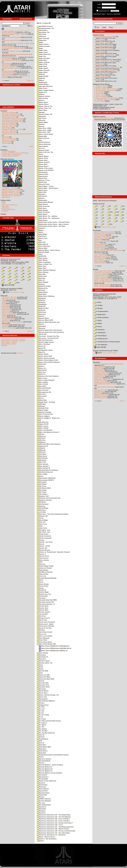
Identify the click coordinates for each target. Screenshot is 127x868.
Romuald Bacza (99, 246)
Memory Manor (43, 318)
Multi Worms (42, 751)
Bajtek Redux (6, 197)
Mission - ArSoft (43, 546)
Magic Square (42, 68)
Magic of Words (43, 62)
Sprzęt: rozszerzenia (101, 277)
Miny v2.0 (41, 522)
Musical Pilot (42, 791)
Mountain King (43, 685)
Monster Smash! (43, 612)
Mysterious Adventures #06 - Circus (50, 825)
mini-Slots (41, 512)
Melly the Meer (43, 308)
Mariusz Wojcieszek (101, 244)
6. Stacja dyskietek (101, 317)
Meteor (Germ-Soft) (44, 356)
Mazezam (41, 278)
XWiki (4, 203)
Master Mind (42, 164)
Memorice (41, 314)
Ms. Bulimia (42, 729)
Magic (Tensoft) (43, 70)
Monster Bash (43, 606)
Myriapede (41, 809)
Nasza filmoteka (7, 74)
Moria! (40, 667)
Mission (40, 544)
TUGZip (22, 292)
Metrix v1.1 (41, 368)
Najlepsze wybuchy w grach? (103, 49)
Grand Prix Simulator (8, 328)
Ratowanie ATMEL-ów (101, 373)
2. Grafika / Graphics (101, 87)
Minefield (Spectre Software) (47, 470)
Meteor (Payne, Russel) (46, 358)
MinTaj (40, 518)
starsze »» (30, 81)
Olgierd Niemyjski (100, 263)
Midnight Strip (43, 408)
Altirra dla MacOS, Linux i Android (105, 37)
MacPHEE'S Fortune (45, 26)
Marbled (41, 124)
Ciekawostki (98, 58)
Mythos (40, 841)
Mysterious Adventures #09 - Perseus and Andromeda (56, 831)
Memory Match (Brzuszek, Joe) (48, 322)
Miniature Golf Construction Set (48, 498)
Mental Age (42, 334)
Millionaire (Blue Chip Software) (48, 444)
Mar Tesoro (42, 118)
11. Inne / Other (99, 101)
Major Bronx (42, 88)
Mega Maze (42, 294)
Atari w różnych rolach (101, 395)
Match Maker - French (45, 186)
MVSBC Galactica (44, 799)
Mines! (40, 476)
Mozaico (41, 703)
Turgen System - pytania (102, 43)
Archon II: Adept (7, 313)
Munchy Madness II (44, 767)
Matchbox (41, 194)
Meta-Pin (41, 352)
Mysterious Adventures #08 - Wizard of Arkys (53, 829)
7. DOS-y (98, 320)
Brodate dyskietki (7, 71)
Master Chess (42, 158)
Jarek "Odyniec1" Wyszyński (103, 260)
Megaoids (41, 306)
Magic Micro (42, 60)
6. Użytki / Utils (99, 93)
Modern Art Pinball (44, 568)
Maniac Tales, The (44, 108)
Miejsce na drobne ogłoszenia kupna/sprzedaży (109, 282)
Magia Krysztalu (43, 46)
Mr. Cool (41, 709)
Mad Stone (41, 34)
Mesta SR (41, 348)
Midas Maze (42, 400)
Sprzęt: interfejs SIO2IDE (102, 285)
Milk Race (41, 440)
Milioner (41, 434)
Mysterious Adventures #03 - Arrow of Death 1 (53, 819)
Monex (40, 582)
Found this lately (99, 52)
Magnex (40, 80)
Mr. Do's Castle (43, 715)
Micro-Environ (43, 390)
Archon (4, 317)
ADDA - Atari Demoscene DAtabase (105, 201)
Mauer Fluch (42, 238)
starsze (31, 146)
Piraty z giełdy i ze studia (102, 73)
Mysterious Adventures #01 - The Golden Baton (54, 815)
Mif (39, 420)
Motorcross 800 (43, 675)
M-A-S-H (41, 148)
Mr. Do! (40, 713)
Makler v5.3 (42, 92)
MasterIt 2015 (42, 174)
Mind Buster (42, 456)
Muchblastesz (42, 739)
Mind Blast (41, 454)
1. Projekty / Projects (101, 86)
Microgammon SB (44, 392)
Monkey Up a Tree (44, 594)
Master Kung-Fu (43, 162)
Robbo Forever (7, 309)
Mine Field (41, 462)
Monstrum (41, 616)
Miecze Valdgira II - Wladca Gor (48, 418)
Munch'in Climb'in (44, 759)
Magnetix (41, 78)
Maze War (41, 274)
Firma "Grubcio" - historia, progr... (105, 55)
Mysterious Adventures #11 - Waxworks (51, 835)
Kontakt (3, 214)
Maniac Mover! (43, 104)
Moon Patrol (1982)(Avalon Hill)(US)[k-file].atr (55, 648)
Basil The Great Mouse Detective (12, 322)
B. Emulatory (99, 330)
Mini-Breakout (43, 504)
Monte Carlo (42, 620)
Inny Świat (5, 325)
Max (39, 240)
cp (122, 206)
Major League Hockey (45, 90)
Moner (40, 580)
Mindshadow (42, 458)
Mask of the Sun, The (45, 152)
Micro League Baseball (45, 380)
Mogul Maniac (43, 570)
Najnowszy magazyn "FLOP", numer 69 (14, 34)
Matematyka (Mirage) (45, 202)
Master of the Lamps (45, 168)
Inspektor (5, 326)
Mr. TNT (40, 727)
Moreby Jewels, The (45, 663)
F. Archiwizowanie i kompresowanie (107, 342)
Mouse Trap (42, 697)
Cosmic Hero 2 (99, 64)
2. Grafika (98, 305)
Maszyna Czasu (43, 184)
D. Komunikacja (100, 336)
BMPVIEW (5, 137)
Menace (40, 324)
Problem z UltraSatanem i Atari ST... (106, 70)
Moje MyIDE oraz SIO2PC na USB (105, 384)
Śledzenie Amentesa (101, 247)
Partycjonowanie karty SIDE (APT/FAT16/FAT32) (17, 134)
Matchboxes (42, 196)
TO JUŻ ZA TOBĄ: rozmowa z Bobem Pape (108, 250)
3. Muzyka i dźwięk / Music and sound (106, 89)
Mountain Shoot (43, 687)
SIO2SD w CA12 (100, 372)
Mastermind (42, 178)
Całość (6, 292)
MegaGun (41, 300)
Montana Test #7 (43, 618)
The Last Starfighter (8, 319)
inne (17, 283)
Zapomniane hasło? (99, 14)
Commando (6, 305)
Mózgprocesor (43, 705)
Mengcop (41, 328)
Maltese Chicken (43, 96)
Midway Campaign (44, 412)
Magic (40, 48)
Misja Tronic (42, 528)
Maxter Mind (42, 248)
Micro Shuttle (42, 384)
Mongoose (41, 590)
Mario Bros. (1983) (44, 128)
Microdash (41, 386)
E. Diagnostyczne (101, 339)
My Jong (41, 803)
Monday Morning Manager (47, 578)
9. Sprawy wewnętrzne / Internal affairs (106, 98)
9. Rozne (98, 327)
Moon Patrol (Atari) (44, 642)
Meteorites (41, 364)
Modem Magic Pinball (45, 566)
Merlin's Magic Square (45, 342)
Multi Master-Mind (44, 747)
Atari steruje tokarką (101, 398)
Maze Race (41, 266)
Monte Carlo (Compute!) (46, 622)
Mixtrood (41, 564)
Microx (40, 398)
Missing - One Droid (45, 542)
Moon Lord (41, 634)
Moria (40, 665)
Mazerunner (42, 276)
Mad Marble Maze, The (45, 28)
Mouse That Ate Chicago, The (48, 695)
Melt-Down (41, 312)
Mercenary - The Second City (48, 338)
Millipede (41, 448)
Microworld (42, 396)
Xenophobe (6, 308)
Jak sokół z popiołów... (9, 67)
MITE (40, 562)
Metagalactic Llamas (45, 350)
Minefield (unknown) (45, 472)
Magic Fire (41, 56)
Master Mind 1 (43, 166)
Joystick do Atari (99, 376)
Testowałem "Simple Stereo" (103, 379)
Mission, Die (42, 548)
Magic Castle (42, 52)
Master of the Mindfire (45, 170)
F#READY (98, 240)
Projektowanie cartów (101, 375)
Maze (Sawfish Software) (46, 270)
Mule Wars (41, 745)
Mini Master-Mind (44, 488)
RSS (30, 26)
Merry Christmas (43, 344)
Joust (4, 303)
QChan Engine (7, 143)
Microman (41, 394)
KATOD (97, 243)
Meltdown (41, 310)
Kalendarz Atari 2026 (8, 73)
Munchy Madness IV (45, 771)
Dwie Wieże (6, 320)
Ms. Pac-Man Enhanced (46, 733)
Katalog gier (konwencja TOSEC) (12, 289)
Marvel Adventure (44, 144)
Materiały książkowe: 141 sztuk (12, 191)
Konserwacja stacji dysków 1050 (12, 120)
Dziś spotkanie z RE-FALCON (11, 60)
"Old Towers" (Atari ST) (9, 297)
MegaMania (42, 304)
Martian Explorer (43, 142)
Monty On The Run (44, 628)
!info (110, 212)
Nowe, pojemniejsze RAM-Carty (104, 271)
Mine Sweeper (43, 464)
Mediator (41, 284)
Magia (40, 42)
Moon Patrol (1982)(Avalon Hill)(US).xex (53, 651)
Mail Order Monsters (45, 86)
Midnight (41, 406)
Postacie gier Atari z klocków (11, 68)
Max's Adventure (43, 246)
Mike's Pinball (42, 428)
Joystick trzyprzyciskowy (102, 382)
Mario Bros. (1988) (44, 130)
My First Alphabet (44, 801)
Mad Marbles (42, 30)
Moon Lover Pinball (44, 636)
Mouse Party (42, 693)
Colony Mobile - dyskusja (9, 342)
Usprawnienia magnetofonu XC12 (13, 119)
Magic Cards (42, 50)
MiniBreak (41, 502)
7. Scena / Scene (100, 95)
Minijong (41, 506)
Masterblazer (42, 172)
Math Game (42, 208)
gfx (123, 209)
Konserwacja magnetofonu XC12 (12, 122)
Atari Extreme (6, 63)
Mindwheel (41, 460)
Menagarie (41, 326)
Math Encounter (43, 206)
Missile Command (44, 536)
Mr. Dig (40, 711)
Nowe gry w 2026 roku (9, 112)
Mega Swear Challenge (45, 296)
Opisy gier (4, 296)
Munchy (41, 763)
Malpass (41, 94)
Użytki (104, 27)
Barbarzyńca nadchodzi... (10, 57)
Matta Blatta (42, 234)
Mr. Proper (41, 719)
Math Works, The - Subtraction (48, 218)
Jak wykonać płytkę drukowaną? (104, 387)
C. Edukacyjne (100, 333)
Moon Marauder (43, 638)
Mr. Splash (41, 725)
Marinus (41, 126)
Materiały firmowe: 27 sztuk (10, 193)
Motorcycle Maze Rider (45, 679)
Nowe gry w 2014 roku (9, 140)
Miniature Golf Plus (44, 500)
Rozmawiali (97, 230)
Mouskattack (42, 699)
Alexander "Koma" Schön (102, 257)
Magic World (42, 72)
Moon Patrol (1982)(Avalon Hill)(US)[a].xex (54, 646)
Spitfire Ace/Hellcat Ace (9, 314)
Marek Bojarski (99, 261)
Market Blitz (42, 136)
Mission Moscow (43, 550)
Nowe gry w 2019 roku (9, 125)
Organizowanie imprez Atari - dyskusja (13, 339)
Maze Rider (42, 268)
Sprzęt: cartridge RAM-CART (103, 280)
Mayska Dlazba (43, 252)
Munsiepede (42, 775)
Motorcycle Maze (43, 677)
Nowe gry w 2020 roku (9, 123)
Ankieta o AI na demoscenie (11, 37)
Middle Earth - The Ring (46, 402)
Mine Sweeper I (43, 466)
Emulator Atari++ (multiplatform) (12, 154)
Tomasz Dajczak (99, 235)
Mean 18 (41, 280)
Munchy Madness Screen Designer (50, 773)
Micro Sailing (42, 382)
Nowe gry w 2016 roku (9, 131)
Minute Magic (42, 520)
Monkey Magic (43, 592)
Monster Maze (43, 610)
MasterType (42, 182)
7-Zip (18, 292)
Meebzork (41, 290)
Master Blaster (43, 156)
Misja (40, 526)
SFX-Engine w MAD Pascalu (11, 114)
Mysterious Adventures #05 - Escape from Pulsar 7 (55, 823)
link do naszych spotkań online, (104, 118)
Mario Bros (5, 306)
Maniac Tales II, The (44, 106)
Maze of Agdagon (44, 262)
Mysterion (41, 813)
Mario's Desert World (45, 134)
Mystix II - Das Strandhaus (47, 839)
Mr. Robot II (42, 723)
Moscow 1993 (42, 671)
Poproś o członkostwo (114, 14)
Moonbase (41, 655)
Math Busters (42, 204)
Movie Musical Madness (46, 701)
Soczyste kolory (99, 392)
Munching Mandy (44, 761)
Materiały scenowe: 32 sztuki (11, 189)
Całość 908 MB (100, 347)
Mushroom (41, 787)
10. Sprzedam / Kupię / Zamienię (105, 100)
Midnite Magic (43, 410)
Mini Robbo (42, 490)
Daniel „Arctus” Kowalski (102, 241)
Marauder (41, 120)
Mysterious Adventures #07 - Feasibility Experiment (55, 827)
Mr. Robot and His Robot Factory (49, 721)
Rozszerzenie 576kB (101, 390)
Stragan (96, 269)
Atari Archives (6, 208)
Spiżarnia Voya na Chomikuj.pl (11, 196)
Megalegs (41, 302)
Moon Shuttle (42, 653)
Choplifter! (5, 302)
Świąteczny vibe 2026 (101, 77)
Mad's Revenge (43, 38)
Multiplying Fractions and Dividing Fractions (53, 755)
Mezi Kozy (41, 372)
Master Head (42, 160)
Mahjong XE (42, 82)
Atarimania (5, 206)
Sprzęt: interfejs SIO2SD (102, 286)
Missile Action (43, 534)
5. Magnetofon (100, 314)
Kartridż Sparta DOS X (9, 117)
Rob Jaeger (98, 253)
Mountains (41, 689)
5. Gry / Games (99, 92)
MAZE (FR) (41, 256)
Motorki (40, 681)
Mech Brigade (42, 282)
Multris (40, 757)
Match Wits (42, 192)
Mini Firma (41, 486)
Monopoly (41, 598)
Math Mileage (42, 210)
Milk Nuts (41, 438)
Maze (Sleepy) (43, 272)
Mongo (40, 588)
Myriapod (41, 811)
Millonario (41, 452)
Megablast (41, 298)
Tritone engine (6, 142)
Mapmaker (41, 116)
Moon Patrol (42, 640)
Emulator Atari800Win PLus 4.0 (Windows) (15, 153)
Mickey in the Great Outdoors (48, 376)
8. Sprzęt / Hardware (101, 97)
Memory (41, 316)
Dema (111, 27)
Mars (40, 140)
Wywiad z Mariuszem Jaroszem (104, 232)
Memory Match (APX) (45, 320)
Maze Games (42, 258)
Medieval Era (42, 288)
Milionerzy (41, 436)
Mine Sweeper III (43, 468)
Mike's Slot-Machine (45, 430)
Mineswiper (42, 482)
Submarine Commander (9, 299)
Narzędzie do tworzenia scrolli (11, 116)
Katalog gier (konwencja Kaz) (10, 259)
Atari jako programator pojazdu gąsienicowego (16, 54)
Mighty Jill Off (43, 424)
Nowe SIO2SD (99, 370)
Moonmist (41, 659)
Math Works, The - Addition (47, 216)
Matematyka (42, 200)
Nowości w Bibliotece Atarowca (12, 51)
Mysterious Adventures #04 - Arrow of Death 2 (53, 821)
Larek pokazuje (7, 128)
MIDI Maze (41, 404)
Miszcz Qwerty (43, 560)
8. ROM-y (98, 323)
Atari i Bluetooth (99, 367)
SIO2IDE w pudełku (100, 396)
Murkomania (42, 785)
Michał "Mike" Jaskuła (101, 238)
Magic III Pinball (43, 58)
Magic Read (42, 66)
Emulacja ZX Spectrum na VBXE (12, 129)
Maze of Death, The (44, 264)
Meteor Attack (42, 354)
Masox (40, 154)
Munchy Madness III (45, 769)
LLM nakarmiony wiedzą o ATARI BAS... (107, 67)
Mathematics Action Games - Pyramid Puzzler (53, 222)
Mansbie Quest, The (45, 114)
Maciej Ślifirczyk (99, 258)
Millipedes (41, 450)
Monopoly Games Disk (45, 602)
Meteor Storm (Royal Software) (48, 362)
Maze (40, 254)
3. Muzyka (98, 308)
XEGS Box (98, 393)
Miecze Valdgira (43, 416)
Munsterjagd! (42, 779)
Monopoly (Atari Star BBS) (47, 600)
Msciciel (41, 735)
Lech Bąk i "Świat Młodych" (103, 237)
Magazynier (42, 40)
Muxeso (40, 797)
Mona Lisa (41, 576)
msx (116, 215)
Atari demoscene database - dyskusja (13, 341)
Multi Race (41, 749)
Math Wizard (42, 214)
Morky (40, 669)
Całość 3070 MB (8, 285)
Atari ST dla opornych (9, 139)
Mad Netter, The (43, 32)
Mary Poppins (42, 146)
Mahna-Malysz (43, 84)
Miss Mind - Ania (43, 530)
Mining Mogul (42, 508)
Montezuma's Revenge (45, 626)
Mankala (41, 112)
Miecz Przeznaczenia (45, 414)
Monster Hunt (42, 608)
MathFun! (41, 228)
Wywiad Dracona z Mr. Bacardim (104, 233)
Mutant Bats (42, 795)
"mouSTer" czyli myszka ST (103, 272)
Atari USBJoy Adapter (101, 274)
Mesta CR (41, 346)
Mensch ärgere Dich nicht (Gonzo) (49, 330)
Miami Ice (41, 374)
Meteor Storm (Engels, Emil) (47, 360)
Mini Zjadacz (42, 494)
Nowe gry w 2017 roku (9, 126)
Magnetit (41, 74)
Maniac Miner (42, 102)
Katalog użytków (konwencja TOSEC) (105, 351)
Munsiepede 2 (43, 777)
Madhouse (41, 36)
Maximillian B (42, 244)
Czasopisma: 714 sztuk (9, 188)
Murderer (41, 783)
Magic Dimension (44, 54)
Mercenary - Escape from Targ (48, 336)
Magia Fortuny (43, 44)
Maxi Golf (41, 242)
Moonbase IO (42, 657)
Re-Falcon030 (6, 59)
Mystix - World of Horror (46, 837)
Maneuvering (42, 98)
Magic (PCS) (42, 64)
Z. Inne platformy (101, 345)
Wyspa (4, 316)
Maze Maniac (42, 260)
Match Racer (42, 190)
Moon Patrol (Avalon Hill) (46, 644)
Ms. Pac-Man (42, 731)
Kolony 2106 (6, 311)
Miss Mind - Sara (43, 532)
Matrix (40, 232)
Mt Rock (41, 737)
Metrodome (42, 370)
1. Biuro (97, 302)
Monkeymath (42, 596)
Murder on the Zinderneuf (46, 781)
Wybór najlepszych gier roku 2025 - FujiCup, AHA (17, 43)
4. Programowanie (101, 311)
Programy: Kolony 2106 (102, 275)
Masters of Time (43, 180)
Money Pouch (42, 586)
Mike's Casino (43, 426)
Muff (39, 741)
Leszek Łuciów (99, 249)
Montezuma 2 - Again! (45, 624)
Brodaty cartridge (7, 47)
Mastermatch (42, 176)
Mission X (41, 554)
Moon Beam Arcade (44, 632)
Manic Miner (42, 110)
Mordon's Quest (43, 661)
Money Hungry (43, 584)
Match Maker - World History (47, 188)
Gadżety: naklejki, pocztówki (103, 279)
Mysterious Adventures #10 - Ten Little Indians (53, 833)
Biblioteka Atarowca (7, 159)
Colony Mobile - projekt (8, 344)
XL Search (5, 211)
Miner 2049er (42, 474)
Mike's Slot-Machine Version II (48, 432)
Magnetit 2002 (43, 76)
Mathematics (42, 220)
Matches (41, 198)
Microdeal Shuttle (44, 388)
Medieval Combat (44, 286)
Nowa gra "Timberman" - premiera (105, 61)
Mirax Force (42, 524)
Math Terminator (43, 212)
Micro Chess (42, 378)
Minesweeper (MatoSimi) (46, 478)
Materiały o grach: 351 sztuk (11, 194)
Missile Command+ (44, 538)
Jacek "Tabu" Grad (100, 255)
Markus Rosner (43, 138)
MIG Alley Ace (43, 422)
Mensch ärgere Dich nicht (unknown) (50, 332)
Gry (98, 27)
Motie (40, 673)
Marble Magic (42, 122)
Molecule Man (42, 574)
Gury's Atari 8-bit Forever (10, 205)
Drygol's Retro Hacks (8, 209)
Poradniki (4, 111)
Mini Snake (42, 492)
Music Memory (43, 789)
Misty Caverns (43, 558)
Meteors (41, 366)
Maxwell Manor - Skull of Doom (48, 250)
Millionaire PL (42, 446)
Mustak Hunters (43, 793)
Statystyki (4, 345)
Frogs (4, 300)
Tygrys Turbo (98, 378)
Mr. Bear (41, 707)
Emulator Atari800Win (9, 151)
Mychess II (41, 807)
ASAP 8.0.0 (6, 65)
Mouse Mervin (43, 691)
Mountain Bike (43, 683)
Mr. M (40, 717)
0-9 (3, 267)
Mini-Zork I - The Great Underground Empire (53, 514)
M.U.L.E (40, 743)
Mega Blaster (42, 292)
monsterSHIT (42, 614)
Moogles (41, 630)
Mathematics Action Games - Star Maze (51, 226)
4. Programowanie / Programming (105, 90)
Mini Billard (42, 484)
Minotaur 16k (42, 516)
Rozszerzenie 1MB (100, 381)
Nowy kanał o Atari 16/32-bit (11, 40)
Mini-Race (41, 510)
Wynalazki (96, 362)
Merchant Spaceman (45, 340)
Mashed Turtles (43, 150)
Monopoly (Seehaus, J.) (46, 604)
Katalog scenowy (99, 204)
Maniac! (40, 100)
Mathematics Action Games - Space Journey (53, 224)
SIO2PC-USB (99, 368)
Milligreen (41, 442)
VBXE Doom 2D (99, 40)
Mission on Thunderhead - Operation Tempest (53, 552)
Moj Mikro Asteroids (45, 572)
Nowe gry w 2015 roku (9, 132)
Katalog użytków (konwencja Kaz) (104, 294)
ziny (110, 224)
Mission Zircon (43, 556)
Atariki (4, 202)
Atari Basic (98, 80)
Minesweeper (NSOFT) (45, 480)
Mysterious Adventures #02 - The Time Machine (54, 817)
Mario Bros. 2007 (43, 132)
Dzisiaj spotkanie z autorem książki (13, 48)
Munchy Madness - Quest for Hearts (50, 765)
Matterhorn (42, 236)
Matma (40, 230)
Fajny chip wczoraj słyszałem (103, 46)
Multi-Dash (41, 753)
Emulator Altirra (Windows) (10, 156)
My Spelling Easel (44, 805)
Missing (40, 540)
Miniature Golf (43, 496)
